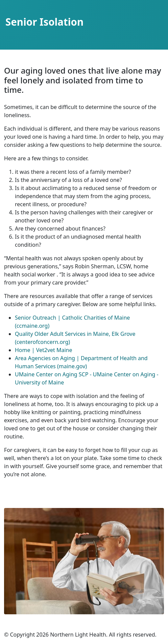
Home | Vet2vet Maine (44, 350)
